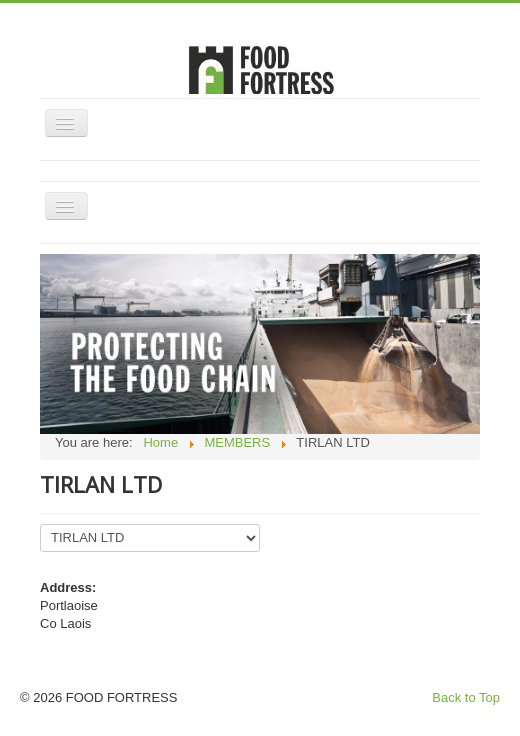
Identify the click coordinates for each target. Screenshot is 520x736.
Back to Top (466, 697)
